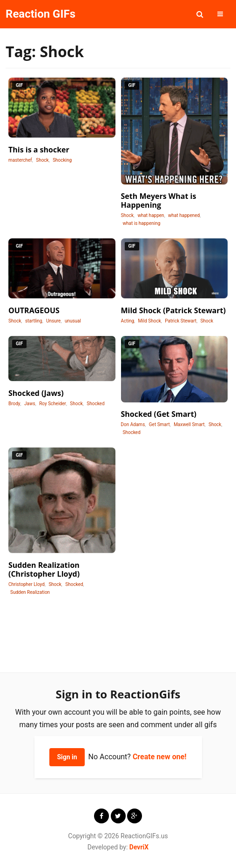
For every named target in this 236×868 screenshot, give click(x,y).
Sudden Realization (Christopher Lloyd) (44, 569)
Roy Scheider (53, 404)
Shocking (62, 160)
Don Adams (133, 424)
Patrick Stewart (181, 321)
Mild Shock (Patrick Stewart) (173, 310)
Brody (14, 404)
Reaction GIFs (40, 14)
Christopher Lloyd (27, 584)
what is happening (142, 223)
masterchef (20, 160)
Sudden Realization (30, 592)
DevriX (139, 847)
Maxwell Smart (189, 424)
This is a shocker (39, 150)
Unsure (53, 321)
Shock (42, 160)
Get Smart (159, 424)
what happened (184, 215)
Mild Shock (150, 321)
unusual (73, 321)
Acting (128, 321)
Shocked (95, 404)
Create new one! (160, 757)
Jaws (30, 404)
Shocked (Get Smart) (159, 414)
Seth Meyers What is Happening (159, 201)
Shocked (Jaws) (36, 393)
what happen (151, 215)
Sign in (67, 757)
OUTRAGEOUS (34, 310)
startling (34, 321)
